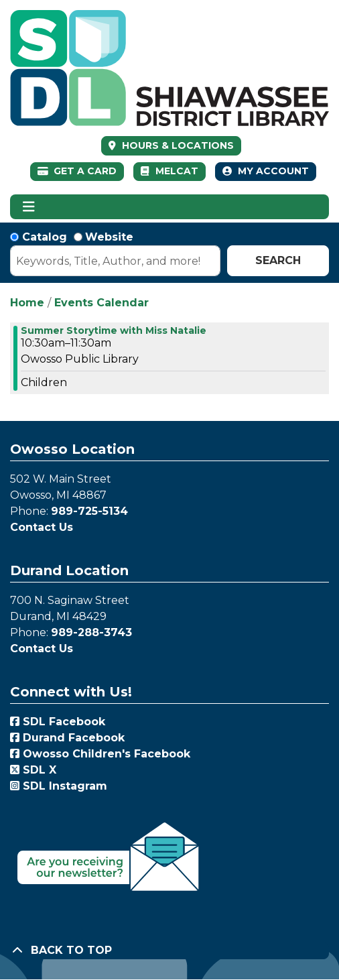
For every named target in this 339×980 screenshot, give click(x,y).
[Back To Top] (169, 951)
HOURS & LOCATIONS (177, 145)
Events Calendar (101, 303)
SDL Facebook (58, 722)
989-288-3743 (91, 632)
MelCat (169, 171)
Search (278, 260)
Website (109, 237)
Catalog (45, 237)
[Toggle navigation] (28, 207)
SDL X (33, 770)
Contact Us (42, 527)
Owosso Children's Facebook (100, 754)
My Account (266, 171)
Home (27, 303)
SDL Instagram (59, 786)
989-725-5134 (89, 511)
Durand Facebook (67, 738)
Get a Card (77, 171)
